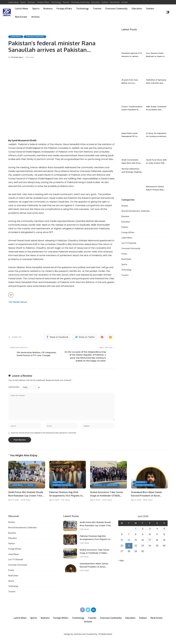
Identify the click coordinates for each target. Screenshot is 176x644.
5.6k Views (30, 57)
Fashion (125, 227)
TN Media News (17, 57)
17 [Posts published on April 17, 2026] (150, 546)
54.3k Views (26, 506)
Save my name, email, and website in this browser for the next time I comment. (44, 439)
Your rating (14, 392)
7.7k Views (66, 506)
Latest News (16, 37)
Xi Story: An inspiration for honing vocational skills (157, 136)
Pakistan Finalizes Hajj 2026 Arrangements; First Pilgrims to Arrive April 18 (67, 502)
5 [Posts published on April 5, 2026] (164, 535)
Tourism (125, 275)
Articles (125, 206)
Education (126, 222)
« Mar (121, 567)
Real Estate (126, 259)
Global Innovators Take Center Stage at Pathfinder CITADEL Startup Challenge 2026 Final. (108, 502)
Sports (124, 264)
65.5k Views (148, 506)
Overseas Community (36, 37)
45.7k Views (107, 506)
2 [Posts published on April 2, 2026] (143, 535)
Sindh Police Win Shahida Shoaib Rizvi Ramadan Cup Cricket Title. (93, 532)
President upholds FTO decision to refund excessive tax (131, 56)
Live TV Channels (129, 243)
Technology (126, 270)
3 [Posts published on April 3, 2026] (150, 535)
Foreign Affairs (128, 232)
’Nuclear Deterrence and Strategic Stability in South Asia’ (132, 172)
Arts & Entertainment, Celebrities (136, 211)
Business (125, 216)
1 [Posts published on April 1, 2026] (136, 535)
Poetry (124, 254)
